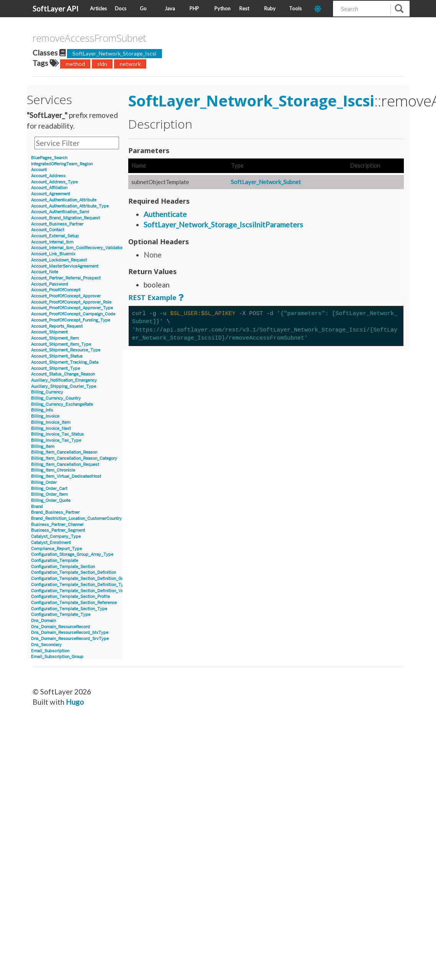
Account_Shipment (49, 332)
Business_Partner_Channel (57, 525)
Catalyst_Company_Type (56, 537)
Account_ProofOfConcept (56, 290)
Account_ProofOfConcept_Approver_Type (72, 308)
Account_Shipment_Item (55, 338)
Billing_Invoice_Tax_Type (56, 440)
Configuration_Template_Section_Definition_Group (81, 579)
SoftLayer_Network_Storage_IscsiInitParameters (223, 225)
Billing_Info (42, 410)
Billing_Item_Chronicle (53, 470)
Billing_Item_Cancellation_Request (65, 465)
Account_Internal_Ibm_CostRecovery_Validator (77, 248)
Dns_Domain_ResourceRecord (60, 627)
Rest (244, 8)
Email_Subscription (50, 651)
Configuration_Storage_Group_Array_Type (72, 555)
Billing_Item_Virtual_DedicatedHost (66, 476)
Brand (37, 507)
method (75, 64)
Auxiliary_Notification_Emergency (64, 380)
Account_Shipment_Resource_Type (66, 350)
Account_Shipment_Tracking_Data (65, 362)
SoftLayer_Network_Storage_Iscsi (114, 53)
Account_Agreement (51, 194)
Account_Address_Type (54, 182)
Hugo (75, 702)
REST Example (152, 297)
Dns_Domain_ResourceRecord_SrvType (70, 639)
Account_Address (48, 176)
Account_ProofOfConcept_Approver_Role (71, 302)
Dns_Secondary (46, 645)
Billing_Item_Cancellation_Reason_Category (74, 458)
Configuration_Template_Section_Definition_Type (80, 585)
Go (143, 8)
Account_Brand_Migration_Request (65, 218)
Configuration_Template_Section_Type (69, 609)
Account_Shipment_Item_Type (61, 344)
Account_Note (45, 272)
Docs (121, 8)
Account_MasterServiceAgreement (65, 266)
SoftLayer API (56, 9)
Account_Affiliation (49, 188)
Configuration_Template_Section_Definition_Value (80, 591)
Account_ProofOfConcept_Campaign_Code (73, 314)
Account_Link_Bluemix (53, 254)
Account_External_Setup (55, 236)
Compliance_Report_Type (56, 549)
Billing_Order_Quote (51, 501)
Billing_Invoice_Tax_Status (57, 434)
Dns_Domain (43, 621)
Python (222, 8)
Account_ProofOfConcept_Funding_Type (71, 320)
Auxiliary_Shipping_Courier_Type (64, 386)
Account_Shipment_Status (57, 356)
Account (39, 170)
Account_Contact (48, 230)
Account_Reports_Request (57, 326)
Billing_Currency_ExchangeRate (62, 404)
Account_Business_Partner (57, 224)
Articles (98, 8)
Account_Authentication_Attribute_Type (70, 206)
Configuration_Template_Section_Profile (70, 597)
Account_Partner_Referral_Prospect (66, 278)
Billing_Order (44, 483)
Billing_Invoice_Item (51, 422)
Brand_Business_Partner (55, 512)
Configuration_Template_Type (61, 615)
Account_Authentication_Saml (60, 212)
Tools (295, 8)
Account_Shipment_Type (56, 368)
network (130, 64)
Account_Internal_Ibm (52, 242)
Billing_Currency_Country (56, 398)
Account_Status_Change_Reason (63, 374)
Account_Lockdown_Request (59, 260)
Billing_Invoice (45, 416)
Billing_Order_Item (49, 494)
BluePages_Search (49, 158)
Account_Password (50, 284)
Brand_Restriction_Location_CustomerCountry (76, 519)
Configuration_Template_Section (63, 567)
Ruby (270, 8)
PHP (194, 8)
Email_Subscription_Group (57, 657)
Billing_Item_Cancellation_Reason (64, 452)
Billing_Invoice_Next (51, 429)
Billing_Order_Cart (49, 489)
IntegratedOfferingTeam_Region (62, 164)
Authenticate (165, 214)
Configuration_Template (55, 561)
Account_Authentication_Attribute (64, 200)
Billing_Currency (47, 392)
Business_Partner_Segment (58, 530)
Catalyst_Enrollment (51, 543)
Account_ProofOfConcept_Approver (66, 296)
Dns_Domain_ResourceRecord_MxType (70, 633)
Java (170, 8)
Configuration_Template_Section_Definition (73, 572)
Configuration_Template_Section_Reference (74, 603)
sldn (102, 64)
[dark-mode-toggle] (321, 9)
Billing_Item (43, 447)
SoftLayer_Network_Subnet (266, 182)
